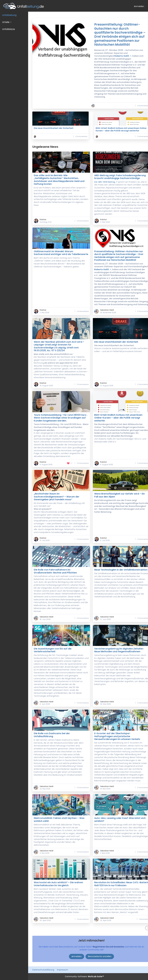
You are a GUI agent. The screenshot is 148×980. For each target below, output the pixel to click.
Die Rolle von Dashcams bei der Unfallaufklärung (52, 735)
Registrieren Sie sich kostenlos (108, 947)
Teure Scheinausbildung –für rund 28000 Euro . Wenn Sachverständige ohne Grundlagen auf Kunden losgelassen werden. (61, 418)
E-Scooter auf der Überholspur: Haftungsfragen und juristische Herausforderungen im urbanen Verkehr (117, 736)
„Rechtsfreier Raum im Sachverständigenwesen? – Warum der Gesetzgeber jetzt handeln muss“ (57, 497)
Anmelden (139, 6)
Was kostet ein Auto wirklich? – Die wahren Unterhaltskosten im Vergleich (58, 884)
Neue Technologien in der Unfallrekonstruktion (121, 570)
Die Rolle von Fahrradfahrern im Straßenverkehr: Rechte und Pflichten (55, 571)
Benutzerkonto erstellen (100, 956)
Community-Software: (84, 976)
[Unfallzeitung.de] (66, 6)
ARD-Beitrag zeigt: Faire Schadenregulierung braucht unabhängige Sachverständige (120, 177)
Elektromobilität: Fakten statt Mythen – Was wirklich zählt (59, 819)
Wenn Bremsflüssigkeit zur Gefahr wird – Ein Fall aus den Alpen (120, 495)
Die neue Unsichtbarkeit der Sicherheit (54, 128)
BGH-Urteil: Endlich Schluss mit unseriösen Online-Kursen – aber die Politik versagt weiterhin (121, 129)
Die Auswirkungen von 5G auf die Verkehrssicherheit (53, 650)
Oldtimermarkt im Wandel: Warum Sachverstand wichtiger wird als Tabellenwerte (61, 253)
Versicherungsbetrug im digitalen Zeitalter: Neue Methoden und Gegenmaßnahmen (119, 650)
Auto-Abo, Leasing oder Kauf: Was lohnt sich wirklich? (120, 819)
